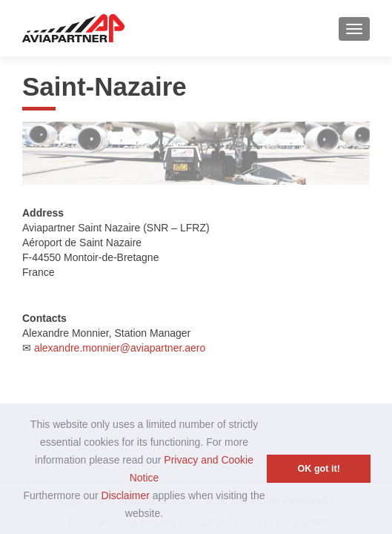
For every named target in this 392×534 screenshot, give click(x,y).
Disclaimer (126, 495)
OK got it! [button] (319, 469)
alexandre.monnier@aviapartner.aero (120, 348)
